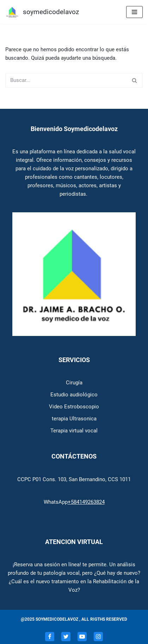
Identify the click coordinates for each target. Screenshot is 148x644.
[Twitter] (66, 637)
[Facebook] (50, 637)
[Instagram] (98, 637)
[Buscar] (66, 80)
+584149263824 (86, 502)
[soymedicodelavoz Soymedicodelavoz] (42, 12)
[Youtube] (82, 637)
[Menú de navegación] (134, 12)
